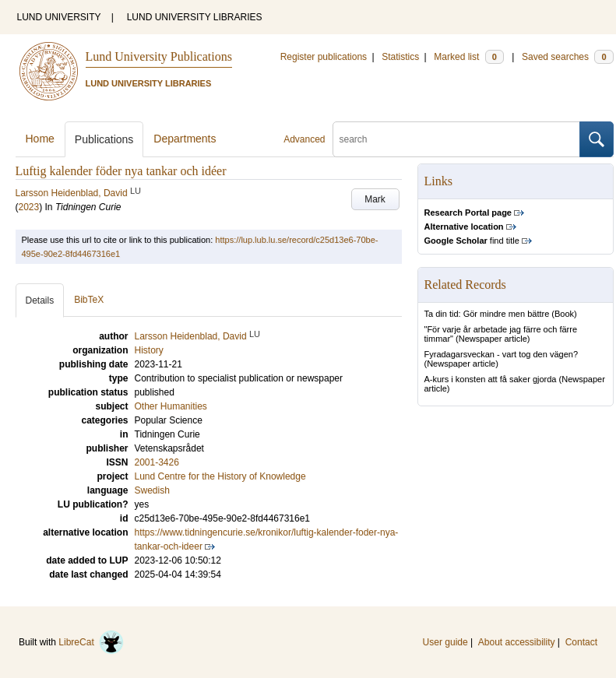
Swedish (152, 490)
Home (40, 139)
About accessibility (517, 642)
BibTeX (89, 300)
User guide (445, 642)
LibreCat (91, 642)
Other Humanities (171, 406)
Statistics (400, 57)
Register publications (324, 57)
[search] (456, 139)
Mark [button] (375, 199)
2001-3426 (157, 462)
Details (40, 300)
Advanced (304, 139)
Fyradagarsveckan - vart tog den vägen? (502, 354)
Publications (104, 139)
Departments (185, 139)
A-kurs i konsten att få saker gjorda (491, 379)
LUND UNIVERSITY (59, 17)
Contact (581, 642)
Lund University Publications (159, 56)
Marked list (468, 57)
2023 (29, 207)
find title (472, 241)
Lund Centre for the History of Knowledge (220, 476)
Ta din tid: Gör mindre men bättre (487, 314)
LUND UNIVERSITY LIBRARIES (195, 17)
